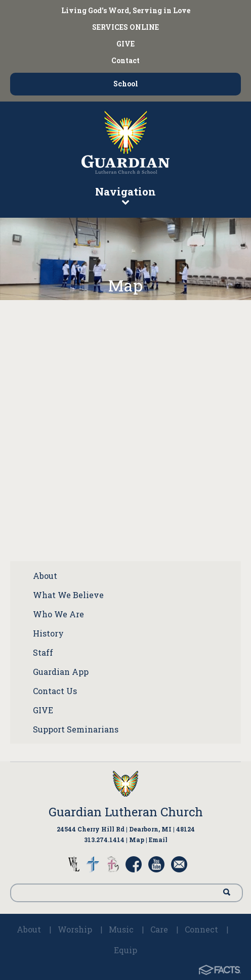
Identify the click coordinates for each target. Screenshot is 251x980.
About (45, 576)
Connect (201, 929)
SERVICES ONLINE (126, 27)
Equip (126, 950)
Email (158, 840)
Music (121, 929)
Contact (126, 60)
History (48, 633)
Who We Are (58, 614)
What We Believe (68, 595)
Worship (75, 929)
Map (137, 840)
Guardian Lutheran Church (126, 812)
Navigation (126, 195)
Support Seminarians (76, 729)
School (126, 84)
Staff (43, 652)
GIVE (126, 44)
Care (159, 929)
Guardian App (61, 672)
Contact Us (55, 691)
